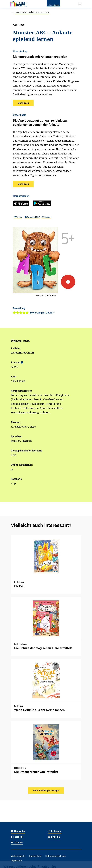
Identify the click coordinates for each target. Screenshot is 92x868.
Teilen (18, 217)
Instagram (55, 831)
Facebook (17, 837)
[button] (23, 103)
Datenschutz (35, 856)
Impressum (16, 861)
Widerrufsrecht (18, 856)
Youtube (17, 842)
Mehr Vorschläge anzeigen (46, 790)
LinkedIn (54, 837)
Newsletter (18, 831)
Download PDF (33, 217)
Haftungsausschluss (55, 856)
